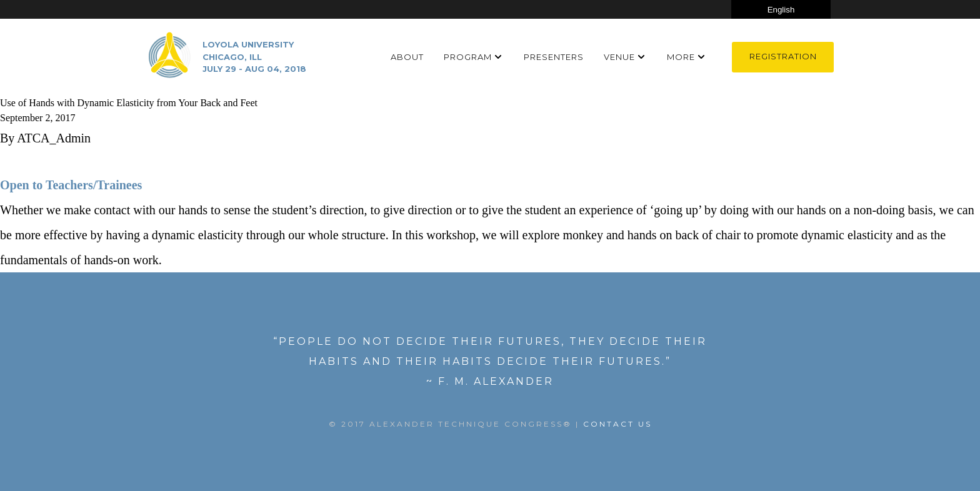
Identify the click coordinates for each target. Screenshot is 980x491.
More (681, 57)
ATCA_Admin (54, 138)
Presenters (554, 57)
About (407, 57)
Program (468, 57)
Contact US (617, 424)
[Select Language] (781, 9)
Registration (783, 56)
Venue (619, 57)
